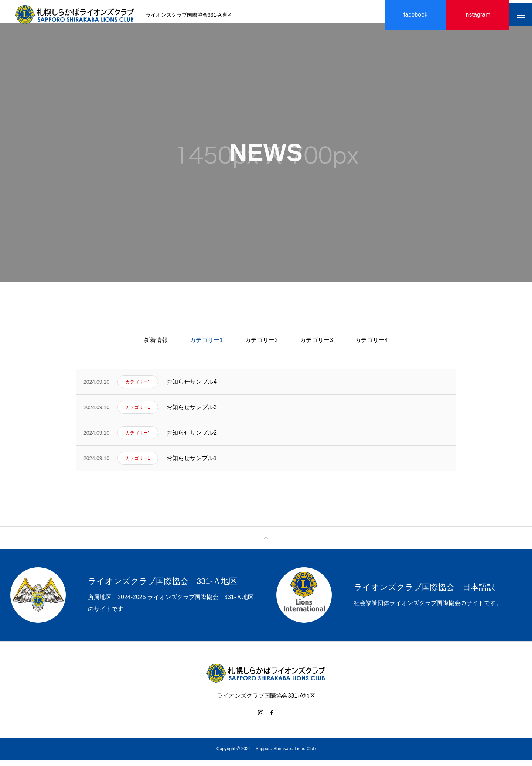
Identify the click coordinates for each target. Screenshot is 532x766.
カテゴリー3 (316, 346)
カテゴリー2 (261, 346)
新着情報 (156, 346)
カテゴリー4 (371, 346)
